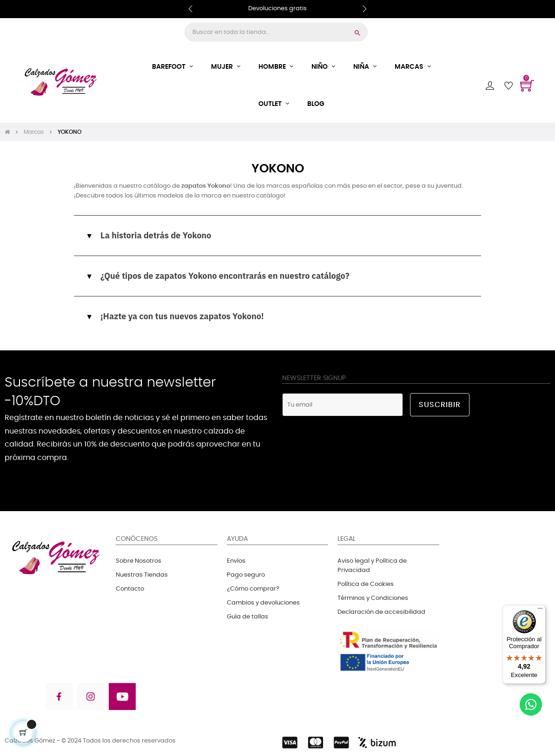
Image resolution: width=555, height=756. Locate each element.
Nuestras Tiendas (142, 575)
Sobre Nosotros (139, 561)
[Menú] (540, 611)
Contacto (130, 589)
